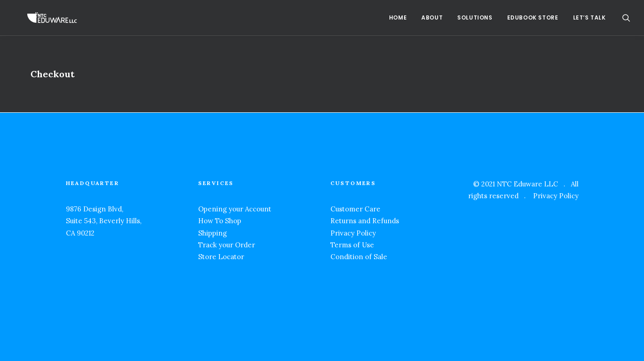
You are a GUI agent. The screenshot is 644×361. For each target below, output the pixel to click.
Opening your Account (235, 209)
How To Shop (220, 221)
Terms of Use (352, 245)
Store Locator (221, 257)
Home (398, 18)
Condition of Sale (359, 257)
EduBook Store (533, 18)
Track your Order (227, 245)
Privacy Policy (353, 233)
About (432, 18)
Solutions (475, 18)
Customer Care (355, 209)
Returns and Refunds (365, 221)
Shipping (212, 233)
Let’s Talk (589, 18)
